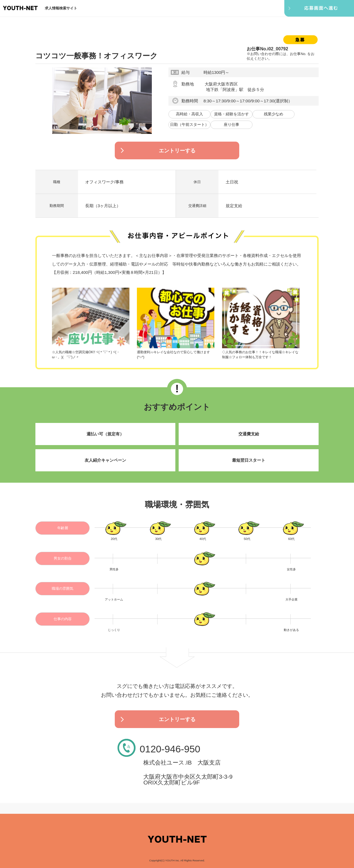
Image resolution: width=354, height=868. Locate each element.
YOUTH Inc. (172, 860)
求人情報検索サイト (61, 8)
